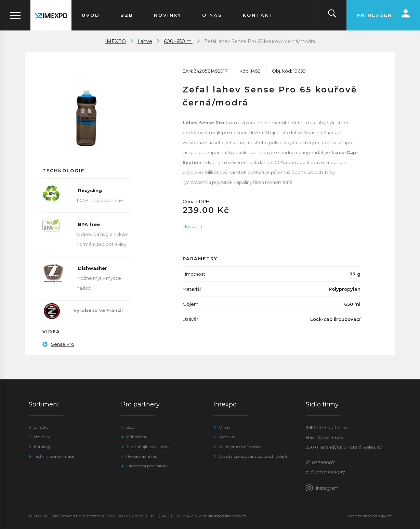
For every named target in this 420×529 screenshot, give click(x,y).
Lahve (145, 41)
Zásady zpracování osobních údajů (253, 456)
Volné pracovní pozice (240, 447)
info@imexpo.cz (230, 516)
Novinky (42, 437)
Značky (41, 427)
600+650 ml (178, 41)
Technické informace (54, 456)
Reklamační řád (142, 456)
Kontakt (227, 437)
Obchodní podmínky (147, 466)
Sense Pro (58, 344)
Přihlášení (136, 437)
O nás (224, 427)
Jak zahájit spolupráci (148, 447)
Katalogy (43, 447)
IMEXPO (115, 41)
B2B (130, 427)
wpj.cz (385, 516)
